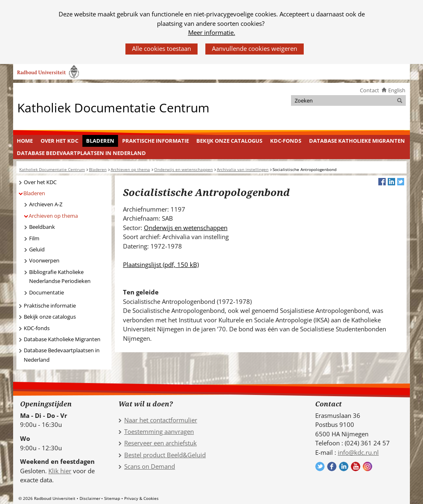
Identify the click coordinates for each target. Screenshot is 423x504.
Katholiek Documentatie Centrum (113, 107)
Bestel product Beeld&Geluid (165, 455)
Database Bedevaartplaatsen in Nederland (81, 153)
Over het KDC (59, 141)
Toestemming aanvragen (159, 431)
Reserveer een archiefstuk (160, 443)
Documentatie (47, 292)
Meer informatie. (212, 32)
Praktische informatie (156, 141)
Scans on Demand (150, 466)
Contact (370, 90)
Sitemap (112, 498)
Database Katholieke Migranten (357, 141)
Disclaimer (90, 498)
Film (34, 238)
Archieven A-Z (46, 204)
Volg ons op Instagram (367, 466)
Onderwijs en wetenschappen (186, 228)
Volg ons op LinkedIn (344, 466)
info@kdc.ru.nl (358, 452)
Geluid (37, 249)
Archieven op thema (53, 216)
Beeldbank (42, 227)
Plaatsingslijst (161, 265)
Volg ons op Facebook (332, 466)
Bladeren (100, 141)
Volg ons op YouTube (356, 466)
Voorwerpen (44, 260)
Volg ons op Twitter (320, 466)
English (397, 90)
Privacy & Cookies (141, 498)
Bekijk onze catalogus (229, 141)
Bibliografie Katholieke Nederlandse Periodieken (60, 277)
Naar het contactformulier (161, 420)
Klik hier (60, 471)
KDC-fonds (286, 141)
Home (25, 141)
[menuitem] (25, 141)
